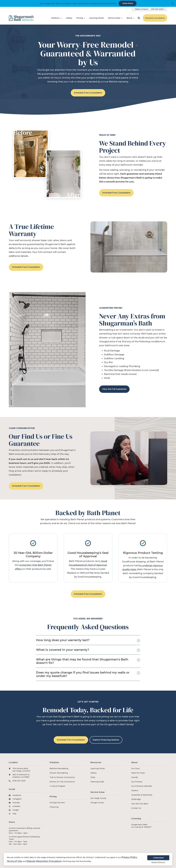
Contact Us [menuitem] (136, 808)
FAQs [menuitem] (93, 777)
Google (16, 810)
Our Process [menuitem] (137, 782)
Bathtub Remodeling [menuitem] (59, 768)
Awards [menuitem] (135, 777)
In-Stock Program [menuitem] (57, 786)
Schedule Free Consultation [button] (88, 93)
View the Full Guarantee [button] (114, 389)
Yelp (14, 814)
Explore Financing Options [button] (106, 740)
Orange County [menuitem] (97, 803)
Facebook (17, 795)
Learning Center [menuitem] (98, 768)
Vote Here (128, 3)
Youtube (16, 803)
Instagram (17, 799)
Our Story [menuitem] (135, 768)
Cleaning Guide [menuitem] (97, 782)
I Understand (158, 858)
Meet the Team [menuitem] (138, 773)
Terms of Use (14, 861)
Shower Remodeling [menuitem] (59, 773)
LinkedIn (16, 806)
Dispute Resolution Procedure (44, 861)
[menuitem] (141, 9)
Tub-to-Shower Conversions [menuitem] (62, 777)
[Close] (172, 3)
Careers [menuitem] (135, 790)
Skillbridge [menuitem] (136, 799)
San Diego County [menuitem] (98, 798)
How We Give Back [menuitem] (140, 804)
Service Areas (115, 18)
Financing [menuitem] (54, 807)
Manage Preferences (158, 862)
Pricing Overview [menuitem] (57, 803)
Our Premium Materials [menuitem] (142, 786)
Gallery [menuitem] (93, 773)
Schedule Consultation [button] (155, 18)
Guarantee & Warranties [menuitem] (142, 795)
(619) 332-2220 (19, 781)
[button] (139, 18)
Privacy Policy (129, 857)
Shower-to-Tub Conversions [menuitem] (62, 782)
